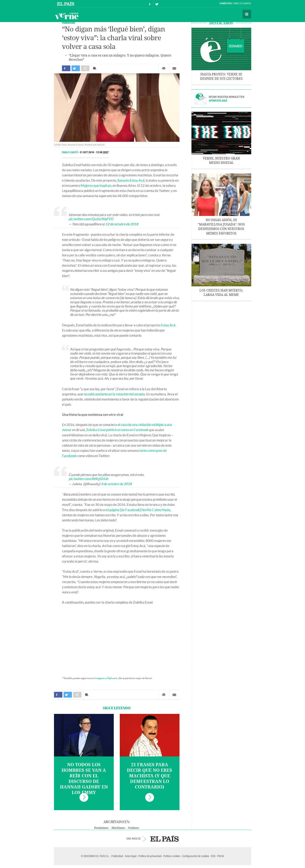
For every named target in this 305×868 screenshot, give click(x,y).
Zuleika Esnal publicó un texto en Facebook (117, 430)
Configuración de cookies (196, 856)
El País (66, 4)
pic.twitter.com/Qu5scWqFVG (91, 219)
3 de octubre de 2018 (116, 484)
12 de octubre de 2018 (122, 224)
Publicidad (117, 856)
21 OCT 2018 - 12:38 (94, 152)
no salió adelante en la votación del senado (114, 394)
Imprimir (164, 68)
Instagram (100, 678)
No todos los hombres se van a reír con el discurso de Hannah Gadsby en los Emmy (84, 779)
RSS (213, 856)
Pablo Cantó (70, 152)
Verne (67, 16)
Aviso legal (131, 856)
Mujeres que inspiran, (96, 185)
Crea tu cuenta (242, 3)
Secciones (247, 14)
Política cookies (172, 856)
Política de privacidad (150, 856)
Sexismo (134, 828)
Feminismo (69, 23)
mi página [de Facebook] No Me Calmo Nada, (138, 510)
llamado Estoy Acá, (131, 180)
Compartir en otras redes (85, 68)
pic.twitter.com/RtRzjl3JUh (88, 479)
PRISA (221, 856)
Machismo (118, 828)
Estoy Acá (168, 325)
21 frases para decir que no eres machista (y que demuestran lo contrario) (150, 776)
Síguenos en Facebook (150, 4)
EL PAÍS (164, 839)
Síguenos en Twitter (157, 4)
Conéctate (226, 3)
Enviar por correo (174, 68)
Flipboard (112, 678)
